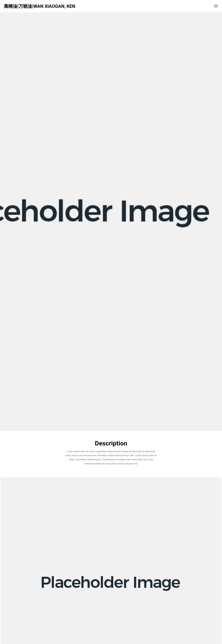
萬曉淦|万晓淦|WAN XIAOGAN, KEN (40, 6)
